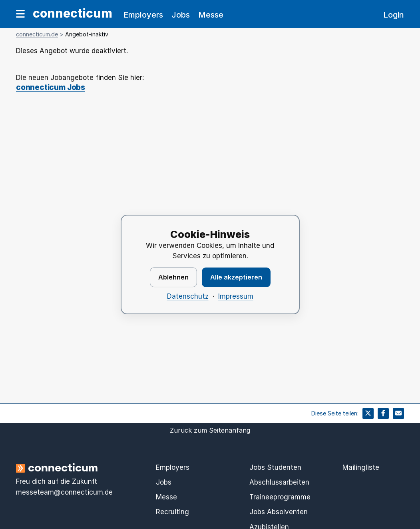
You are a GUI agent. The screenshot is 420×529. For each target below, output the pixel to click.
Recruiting (172, 512)
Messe (211, 15)
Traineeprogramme (280, 497)
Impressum (236, 296)
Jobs (181, 15)
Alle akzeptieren (236, 277)
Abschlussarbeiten (279, 482)
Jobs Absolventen (279, 512)
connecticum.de (37, 34)
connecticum (73, 13)
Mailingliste (361, 467)
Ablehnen (173, 277)
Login (394, 15)
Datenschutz (188, 296)
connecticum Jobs (51, 88)
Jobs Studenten (275, 467)
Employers (143, 15)
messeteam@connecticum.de (64, 492)
